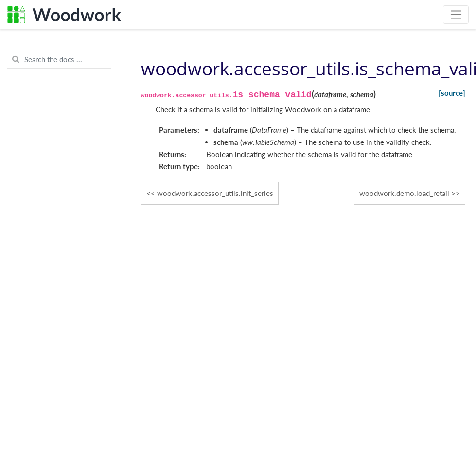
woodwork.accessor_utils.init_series (215, 193)
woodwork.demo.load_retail (404, 193)
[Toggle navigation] (456, 15)
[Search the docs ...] (59, 60)
